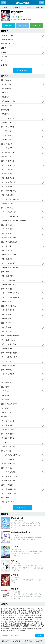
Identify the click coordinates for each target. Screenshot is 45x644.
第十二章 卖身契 (22, 425)
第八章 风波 (22, 110)
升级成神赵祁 (23, 629)
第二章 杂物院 (22, 84)
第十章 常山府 (22, 417)
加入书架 (9, 26)
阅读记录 (39, 7)
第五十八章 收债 (22, 323)
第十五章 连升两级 (22, 438)
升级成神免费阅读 (24, 625)
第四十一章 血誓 (22, 251)
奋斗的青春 (17, 610)
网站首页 (6, 7)
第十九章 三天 (22, 157)
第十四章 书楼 (22, 135)
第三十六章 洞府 (22, 229)
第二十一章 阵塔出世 (22, 464)
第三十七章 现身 (22, 234)
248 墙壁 (22, 65)
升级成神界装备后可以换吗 (11, 631)
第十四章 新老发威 (22, 434)
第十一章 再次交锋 (22, 421)
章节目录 (37, 26)
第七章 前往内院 (22, 106)
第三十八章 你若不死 (22, 238)
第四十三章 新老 (22, 259)
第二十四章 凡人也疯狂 (22, 477)
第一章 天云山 (22, 80)
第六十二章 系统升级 (22, 340)
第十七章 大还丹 (22, 148)
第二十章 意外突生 (22, 459)
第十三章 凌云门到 (22, 131)
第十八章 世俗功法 (22, 153)
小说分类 (17, 7)
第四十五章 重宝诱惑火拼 (22, 268)
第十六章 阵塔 (22, 442)
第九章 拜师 (22, 114)
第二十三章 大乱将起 (22, 472)
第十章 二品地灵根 (22, 118)
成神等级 (31, 623)
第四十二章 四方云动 (22, 255)
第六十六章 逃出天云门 (22, 357)
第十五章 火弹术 (22, 140)
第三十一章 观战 (22, 208)
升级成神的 (15, 629)
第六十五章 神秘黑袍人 (22, 353)
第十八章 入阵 (22, 451)
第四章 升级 (22, 93)
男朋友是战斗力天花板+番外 (11, 614)
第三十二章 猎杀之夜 (22, 212)
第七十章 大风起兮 (22, 374)
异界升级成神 (29, 621)
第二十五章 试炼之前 (22, 182)
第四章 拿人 (22, 391)
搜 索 (40, 636)
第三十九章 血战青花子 (22, 242)
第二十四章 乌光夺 (22, 178)
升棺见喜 (15, 575)
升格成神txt (12, 619)
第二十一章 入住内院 (22, 165)
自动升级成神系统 (19, 621)
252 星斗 (22, 48)
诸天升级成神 (37, 619)
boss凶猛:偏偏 (25, 616)
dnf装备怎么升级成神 (22, 623)
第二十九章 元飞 (22, 498)
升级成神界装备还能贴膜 (11, 625)
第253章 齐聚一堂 (22, 44)
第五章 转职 (22, 97)
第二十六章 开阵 (22, 187)
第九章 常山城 (22, 413)
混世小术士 (15, 589)
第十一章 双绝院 (22, 123)
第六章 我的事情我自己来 (22, 101)
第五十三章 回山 (22, 302)
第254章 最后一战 (22, 40)
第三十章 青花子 (22, 204)
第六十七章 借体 (22, 361)
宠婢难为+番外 (23, 612)
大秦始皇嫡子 (34, 627)
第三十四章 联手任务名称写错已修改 (22, 221)
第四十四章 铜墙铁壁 (22, 263)
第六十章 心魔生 (22, 332)
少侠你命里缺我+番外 (34, 610)
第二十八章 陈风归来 (22, 494)
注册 (4, 3)
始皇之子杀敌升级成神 (27, 618)
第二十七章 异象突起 (22, 489)
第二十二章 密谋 (22, 468)
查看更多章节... (22, 71)
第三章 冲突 (22, 387)
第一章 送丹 (22, 378)
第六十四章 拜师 (22, 349)
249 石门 (22, 61)
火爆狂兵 (15, 561)
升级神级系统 (38, 621)
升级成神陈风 (20, 619)
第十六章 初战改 (22, 144)
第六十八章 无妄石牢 (22, 366)
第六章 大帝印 (22, 400)
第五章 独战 (22, 396)
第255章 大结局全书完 (24, 20)
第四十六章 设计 (22, 272)
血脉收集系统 (24, 614)
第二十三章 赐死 (22, 174)
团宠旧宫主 (16, 616)
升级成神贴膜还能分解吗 (22, 627)
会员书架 (28, 7)
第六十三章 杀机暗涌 (22, 344)
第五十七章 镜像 (22, 319)
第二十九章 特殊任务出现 (22, 199)
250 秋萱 (22, 57)
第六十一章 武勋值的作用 (22, 336)
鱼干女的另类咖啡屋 (18, 608)
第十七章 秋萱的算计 (22, 447)
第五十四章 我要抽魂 (22, 306)
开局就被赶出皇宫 (6, 608)
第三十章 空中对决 (22, 502)
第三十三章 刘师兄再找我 (22, 216)
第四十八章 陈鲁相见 (22, 280)
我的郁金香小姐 (17, 518)
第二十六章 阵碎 (22, 485)
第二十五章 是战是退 (22, 481)
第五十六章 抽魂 (22, 315)
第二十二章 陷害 (22, 170)
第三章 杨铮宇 (22, 89)
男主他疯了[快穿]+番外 (11, 612)
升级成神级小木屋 (35, 625)
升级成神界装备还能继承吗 (11, 618)
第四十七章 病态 (22, 276)
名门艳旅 (15, 547)
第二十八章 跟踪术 (22, 195)
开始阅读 (23, 26)
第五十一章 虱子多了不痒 (22, 293)
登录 (41, 3)
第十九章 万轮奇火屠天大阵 (22, 455)
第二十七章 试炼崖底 (22, 191)
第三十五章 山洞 (22, 225)
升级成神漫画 (29, 619)
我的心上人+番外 (8, 610)
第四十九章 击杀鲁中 (22, 285)
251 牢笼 (22, 52)
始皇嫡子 (23, 631)
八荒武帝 (24, 610)
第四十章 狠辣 (22, 246)
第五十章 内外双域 (22, 289)
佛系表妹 (28, 608)
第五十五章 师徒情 (22, 310)
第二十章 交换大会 (22, 161)
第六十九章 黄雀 (22, 370)
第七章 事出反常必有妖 (22, 404)
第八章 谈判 (22, 408)
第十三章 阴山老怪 (22, 430)
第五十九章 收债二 (22, 327)
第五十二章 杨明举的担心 (22, 297)
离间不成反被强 (8, 616)
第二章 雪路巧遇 (22, 383)
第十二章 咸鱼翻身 (22, 127)
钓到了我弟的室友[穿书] (20, 532)
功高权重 (32, 614)
